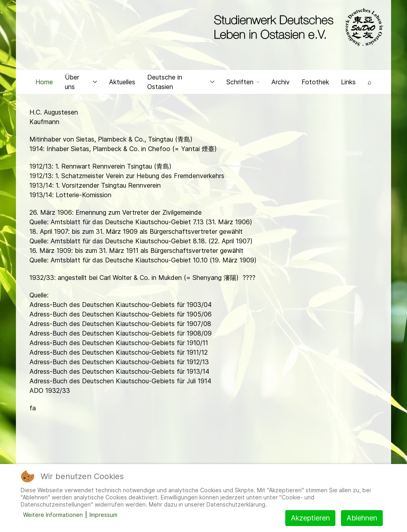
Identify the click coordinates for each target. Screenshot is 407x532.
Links (348, 82)
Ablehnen (362, 518)
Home (44, 82)
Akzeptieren (310, 518)
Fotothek (315, 82)
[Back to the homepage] (297, 27)
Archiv (280, 82)
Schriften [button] (243, 82)
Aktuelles (122, 82)
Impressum (103, 515)
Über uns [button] (81, 82)
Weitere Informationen (53, 515)
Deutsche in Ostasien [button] (181, 82)
